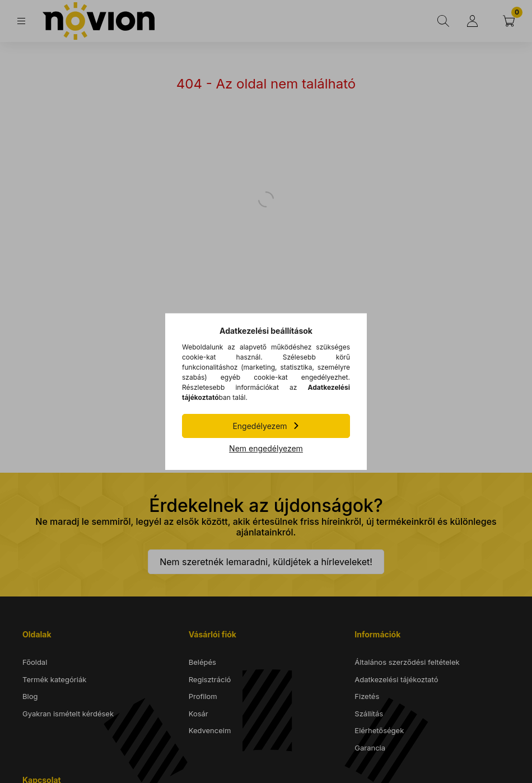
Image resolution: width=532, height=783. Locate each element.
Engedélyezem (260, 426)
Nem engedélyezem (266, 448)
